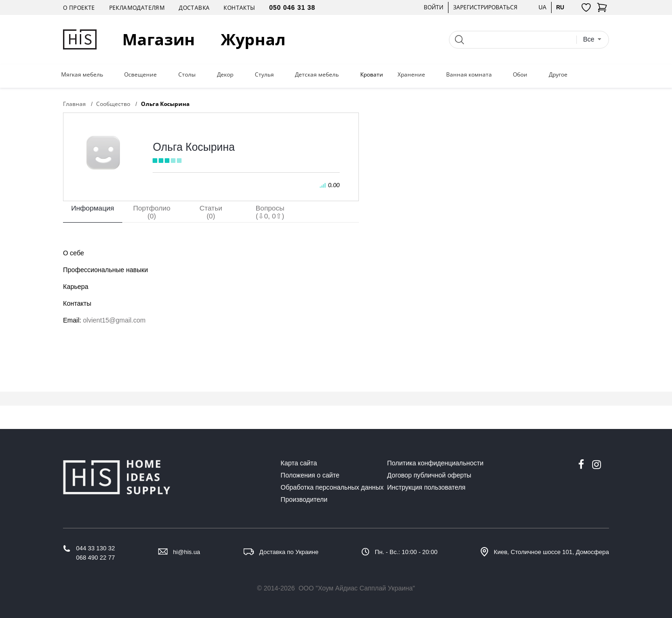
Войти (434, 7)
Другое (558, 75)
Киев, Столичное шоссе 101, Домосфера (551, 552)
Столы (187, 75)
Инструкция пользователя (427, 487)
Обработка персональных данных (332, 487)
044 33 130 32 (95, 548)
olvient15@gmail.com (114, 320)
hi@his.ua (187, 552)
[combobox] (592, 39)
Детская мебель (317, 75)
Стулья (264, 75)
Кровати (372, 75)
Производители (304, 499)
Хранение (411, 75)
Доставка (194, 8)
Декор (225, 75)
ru (560, 7)
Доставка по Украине (289, 552)
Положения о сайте (310, 475)
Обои (520, 75)
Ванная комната (469, 75)
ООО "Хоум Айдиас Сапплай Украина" (357, 588)
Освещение (140, 75)
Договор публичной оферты (429, 475)
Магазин (159, 39)
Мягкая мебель (82, 75)
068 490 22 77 (95, 558)
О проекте (79, 8)
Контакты (239, 8)
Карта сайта (299, 463)
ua (542, 7)
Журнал (253, 39)
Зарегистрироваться (485, 7)
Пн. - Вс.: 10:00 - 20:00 (406, 552)
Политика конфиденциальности (436, 463)
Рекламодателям (137, 8)
